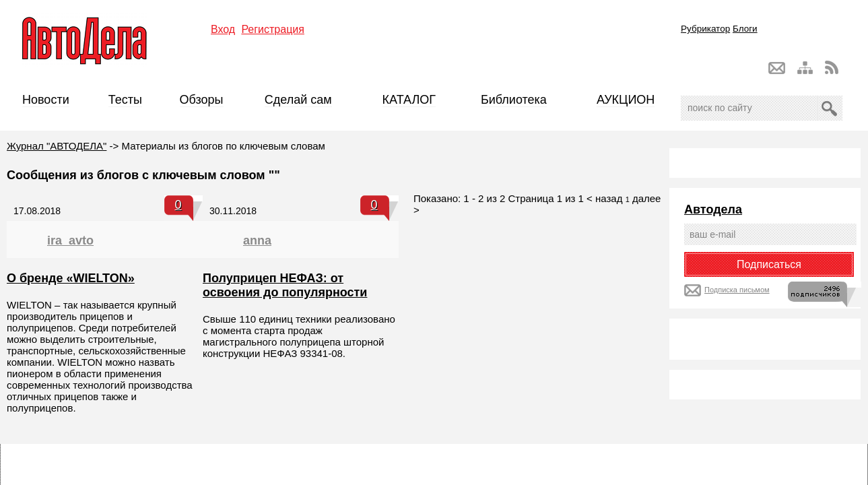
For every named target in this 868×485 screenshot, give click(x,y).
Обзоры (202, 100)
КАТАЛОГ (409, 100)
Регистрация (273, 29)
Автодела (713, 209)
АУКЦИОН (626, 100)
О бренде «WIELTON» (71, 278)
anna (257, 240)
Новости (46, 100)
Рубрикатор (705, 29)
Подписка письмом (737, 290)
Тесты (125, 100)
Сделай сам (298, 100)
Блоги (745, 29)
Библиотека (514, 100)
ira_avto (70, 240)
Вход (223, 29)
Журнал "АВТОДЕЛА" (57, 146)
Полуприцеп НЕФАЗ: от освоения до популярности (285, 285)
